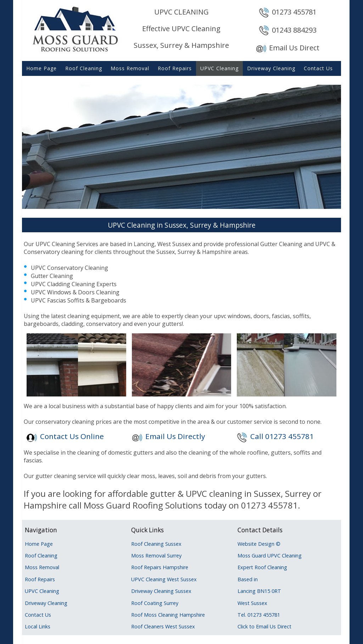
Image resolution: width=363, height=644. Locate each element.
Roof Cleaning (84, 68)
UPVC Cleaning (219, 68)
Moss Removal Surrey (156, 556)
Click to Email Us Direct (264, 626)
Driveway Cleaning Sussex (161, 591)
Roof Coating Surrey (155, 603)
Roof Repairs (175, 68)
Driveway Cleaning (271, 68)
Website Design (256, 544)
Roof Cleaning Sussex (156, 544)
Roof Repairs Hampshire (160, 567)
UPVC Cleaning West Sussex (164, 579)
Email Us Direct (294, 48)
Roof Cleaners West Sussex (163, 626)
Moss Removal (130, 68)
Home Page (41, 68)
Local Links (38, 626)
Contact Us (318, 68)
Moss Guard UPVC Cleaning (270, 556)
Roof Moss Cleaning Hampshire (168, 615)
